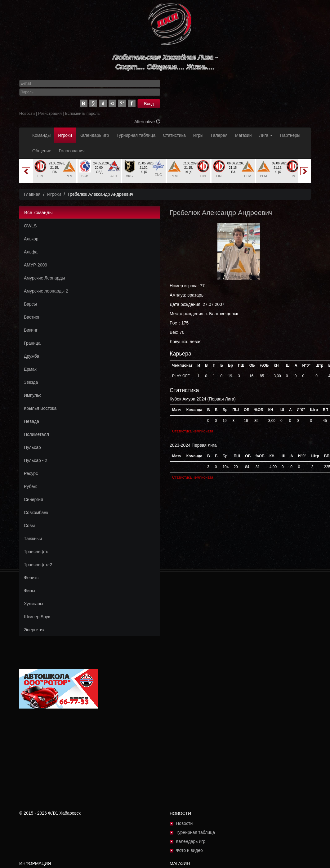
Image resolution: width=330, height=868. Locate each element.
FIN (40, 176)
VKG (129, 176)
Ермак (30, 369)
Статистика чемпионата (193, 431)
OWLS (30, 226)
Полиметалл (36, 434)
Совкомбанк (36, 512)
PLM (69, 176)
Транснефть (36, 552)
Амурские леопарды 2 (46, 291)
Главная (32, 194)
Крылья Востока (40, 408)
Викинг (31, 330)
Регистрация (50, 113)
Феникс (31, 578)
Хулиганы (33, 604)
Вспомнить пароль (82, 113)
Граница (32, 343)
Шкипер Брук (37, 617)
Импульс (33, 395)
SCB (85, 176)
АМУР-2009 (36, 265)
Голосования (71, 151)
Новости (27, 113)
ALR (114, 176)
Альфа (31, 252)
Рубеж (30, 486)
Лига (266, 135)
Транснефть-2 (38, 565)
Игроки (65, 135)
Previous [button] (26, 171)
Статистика (174, 135)
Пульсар (32, 447)
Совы (29, 526)
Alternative (147, 122)
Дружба (31, 356)
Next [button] (304, 171)
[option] (55, 171)
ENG (158, 175)
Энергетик (34, 630)
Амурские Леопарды (44, 278)
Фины (29, 591)
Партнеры (290, 135)
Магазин (243, 135)
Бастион (32, 317)
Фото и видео (189, 850)
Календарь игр (94, 135)
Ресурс (31, 473)
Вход (149, 104)
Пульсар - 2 (36, 460)
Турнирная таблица (136, 135)
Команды (41, 135)
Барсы (30, 304)
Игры (198, 135)
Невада (31, 421)
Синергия (33, 499)
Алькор (31, 239)
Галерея (219, 135)
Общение (42, 151)
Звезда (31, 382)
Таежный (33, 539)
